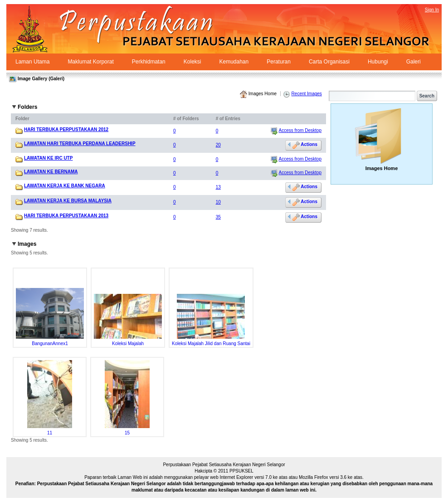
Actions (305, 145)
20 (218, 145)
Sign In (432, 10)
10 (218, 202)
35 (218, 217)
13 (218, 187)
